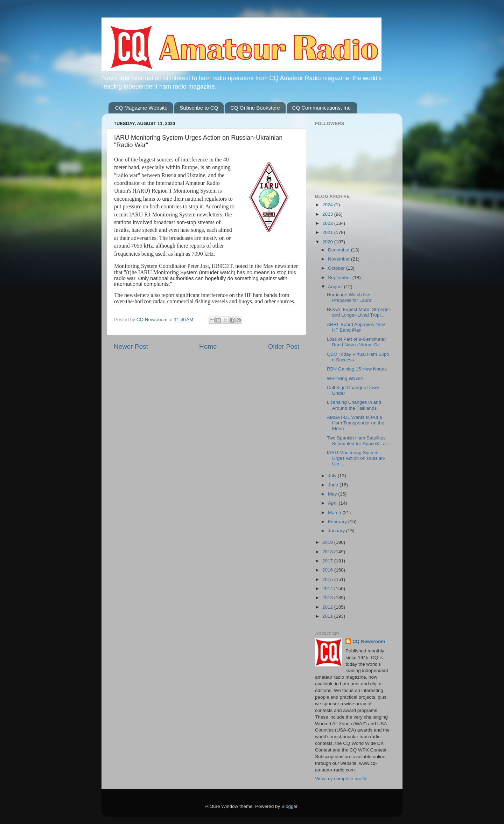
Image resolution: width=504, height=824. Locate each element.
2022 (328, 223)
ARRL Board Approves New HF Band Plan (356, 327)
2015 (328, 579)
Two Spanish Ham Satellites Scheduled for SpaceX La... (358, 441)
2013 (328, 598)
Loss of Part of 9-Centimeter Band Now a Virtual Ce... (356, 342)
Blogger (289, 806)
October (337, 268)
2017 (328, 561)
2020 (328, 242)
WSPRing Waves (345, 378)
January (337, 531)
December (339, 250)
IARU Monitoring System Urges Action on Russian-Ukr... (356, 458)
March (335, 513)
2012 (328, 607)
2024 (328, 205)
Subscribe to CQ (199, 108)
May (333, 494)
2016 (328, 570)
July (333, 476)
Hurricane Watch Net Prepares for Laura (349, 297)
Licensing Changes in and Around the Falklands (354, 405)
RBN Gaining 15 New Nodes (357, 369)
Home (208, 347)
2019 (328, 542)
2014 (328, 588)
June (334, 485)
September (340, 278)
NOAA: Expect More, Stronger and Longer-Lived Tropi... (359, 312)
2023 (328, 214)
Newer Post (131, 347)
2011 (328, 616)
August (336, 287)
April (333, 503)
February (338, 522)
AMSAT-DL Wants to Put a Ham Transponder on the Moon (356, 423)
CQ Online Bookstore (255, 108)
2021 (328, 232)
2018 (328, 552)
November (339, 259)
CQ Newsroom (369, 641)
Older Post (284, 347)
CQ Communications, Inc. (322, 108)
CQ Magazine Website (141, 108)
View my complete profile (341, 779)
